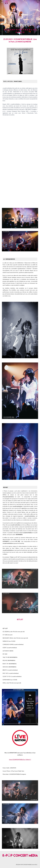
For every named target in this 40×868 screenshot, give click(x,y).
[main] (20, 40)
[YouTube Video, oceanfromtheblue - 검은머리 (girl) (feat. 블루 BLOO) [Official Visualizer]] (20, 134)
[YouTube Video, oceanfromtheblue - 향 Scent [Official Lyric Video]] (20, 162)
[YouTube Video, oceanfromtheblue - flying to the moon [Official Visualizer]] (20, 191)
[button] (2, 2)
